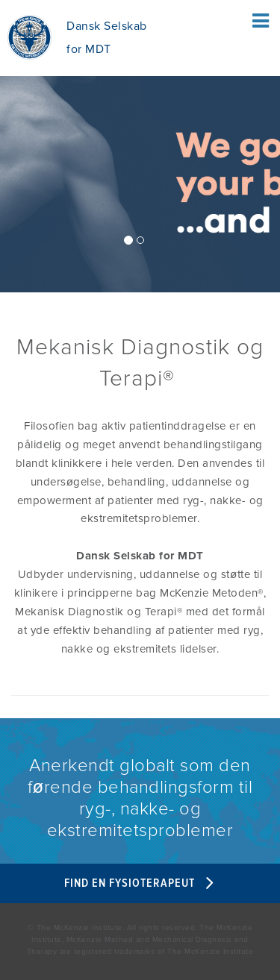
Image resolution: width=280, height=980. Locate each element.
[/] (140, 136)
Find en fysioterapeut (140, 883)
